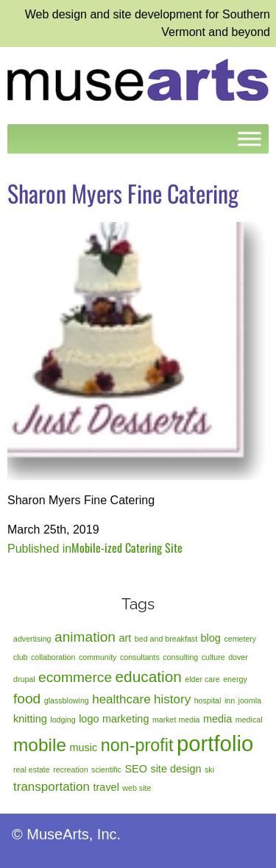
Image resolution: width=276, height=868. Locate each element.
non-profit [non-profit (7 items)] (137, 745)
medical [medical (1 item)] (249, 720)
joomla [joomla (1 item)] (250, 700)
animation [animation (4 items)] (85, 637)
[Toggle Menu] (250, 139)
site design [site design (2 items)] (176, 769)
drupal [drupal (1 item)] (24, 679)
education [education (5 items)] (149, 677)
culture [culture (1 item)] (213, 657)
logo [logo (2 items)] (89, 719)
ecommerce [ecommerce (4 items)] (75, 677)
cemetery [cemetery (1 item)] (240, 639)
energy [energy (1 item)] (235, 679)
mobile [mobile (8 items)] (40, 745)
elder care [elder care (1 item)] (202, 679)
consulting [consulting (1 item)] (180, 657)
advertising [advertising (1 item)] (32, 639)
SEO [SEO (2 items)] (136, 769)
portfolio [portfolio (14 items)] (215, 743)
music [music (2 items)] (83, 747)
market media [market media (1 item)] (176, 720)
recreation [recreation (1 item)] (70, 770)
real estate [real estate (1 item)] (32, 770)
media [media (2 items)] (217, 719)
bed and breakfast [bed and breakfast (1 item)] (166, 639)
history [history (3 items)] (172, 699)
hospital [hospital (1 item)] (208, 700)
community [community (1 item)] (98, 657)
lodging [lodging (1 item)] (63, 720)
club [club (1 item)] (21, 657)
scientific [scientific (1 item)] (106, 770)
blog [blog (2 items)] (211, 638)
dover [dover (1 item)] (238, 657)
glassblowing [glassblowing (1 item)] (67, 700)
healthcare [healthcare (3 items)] (121, 699)
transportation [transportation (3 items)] (52, 787)
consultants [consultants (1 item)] (140, 657)
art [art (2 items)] (125, 638)
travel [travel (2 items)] (106, 787)
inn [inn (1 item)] (230, 700)
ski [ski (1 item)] (209, 770)
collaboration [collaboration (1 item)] (53, 657)
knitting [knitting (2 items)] (30, 719)
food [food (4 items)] (27, 699)
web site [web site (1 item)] (137, 788)
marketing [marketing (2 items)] (126, 719)
